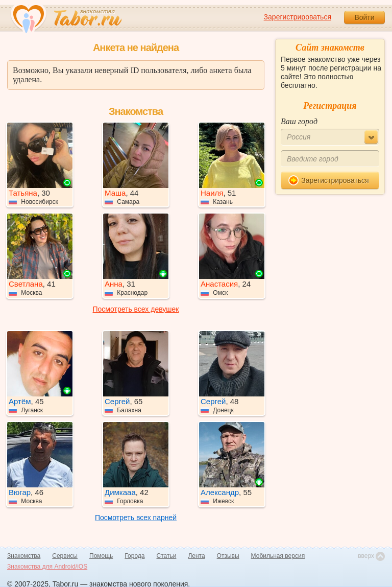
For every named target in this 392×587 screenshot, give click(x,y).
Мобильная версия (278, 556)
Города (134, 556)
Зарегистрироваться (298, 17)
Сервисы (65, 556)
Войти (364, 17)
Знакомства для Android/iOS (47, 567)
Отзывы (228, 556)
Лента (196, 556)
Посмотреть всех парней (136, 518)
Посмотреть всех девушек (136, 309)
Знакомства (24, 556)
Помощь (101, 556)
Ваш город (299, 121)
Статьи (167, 556)
